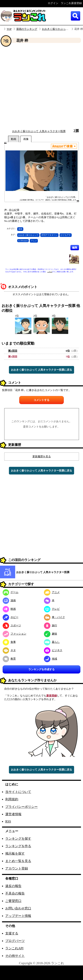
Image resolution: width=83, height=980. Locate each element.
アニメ (34, 241)
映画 (9, 609)
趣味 (51, 634)
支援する (12, 933)
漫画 (20, 229)
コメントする (41, 400)
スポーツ (12, 625)
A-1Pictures (23, 241)
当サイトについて (18, 792)
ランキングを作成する (41, 669)
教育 (9, 659)
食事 (9, 642)
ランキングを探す (18, 839)
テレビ (52, 609)
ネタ (9, 650)
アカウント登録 (17, 868)
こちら (50, 272)
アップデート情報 (18, 916)
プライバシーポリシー (21, 807)
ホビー (11, 617)
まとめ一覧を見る (18, 861)
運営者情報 (13, 814)
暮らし (52, 642)
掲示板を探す (15, 853)
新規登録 (52, 696)
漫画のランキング (27, 29)
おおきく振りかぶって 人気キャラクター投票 (39, 131)
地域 (51, 659)
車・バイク (54, 617)
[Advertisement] (38, 86)
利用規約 (12, 799)
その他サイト (15, 956)
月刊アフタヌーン (49, 235)
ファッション (14, 634)
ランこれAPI (14, 948)
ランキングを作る (18, 846)
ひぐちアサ (66, 235)
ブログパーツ (15, 941)
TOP (9, 29)
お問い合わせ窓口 (18, 908)
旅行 (51, 625)
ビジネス (53, 650)
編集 (75, 248)
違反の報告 (13, 886)
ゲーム (11, 592)
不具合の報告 (15, 893)
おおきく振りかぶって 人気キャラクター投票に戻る (41, 370)
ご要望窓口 (13, 901)
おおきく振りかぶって (28, 235)
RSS (8, 821)
